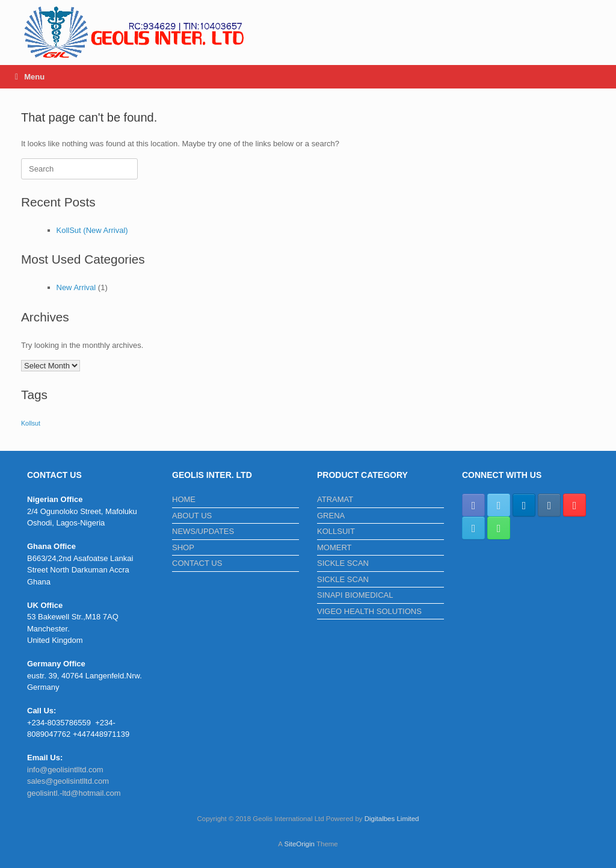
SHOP (183, 547)
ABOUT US (192, 516)
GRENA (331, 516)
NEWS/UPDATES (203, 531)
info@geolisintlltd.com (65, 770)
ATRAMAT (335, 499)
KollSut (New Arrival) (92, 230)
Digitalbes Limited (392, 819)
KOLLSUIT (336, 531)
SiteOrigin (299, 844)
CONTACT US (197, 563)
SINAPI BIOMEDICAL (355, 595)
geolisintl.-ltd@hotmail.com (74, 793)
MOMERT (334, 547)
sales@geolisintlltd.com (68, 781)
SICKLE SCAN (343, 563)
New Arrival (76, 287)
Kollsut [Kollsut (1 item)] (31, 423)
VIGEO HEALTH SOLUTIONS (369, 611)
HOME (184, 499)
